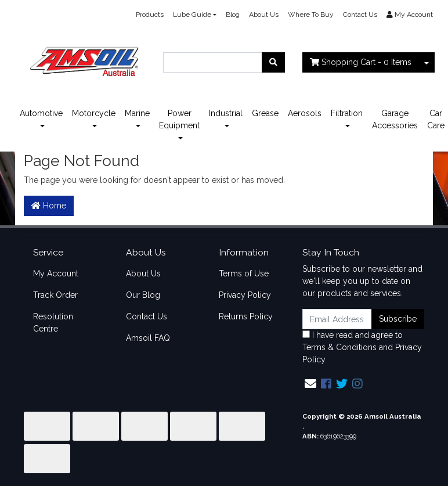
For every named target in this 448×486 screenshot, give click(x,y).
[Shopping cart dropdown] (427, 62)
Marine (137, 113)
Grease (265, 113)
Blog (233, 15)
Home (49, 206)
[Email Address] (337, 319)
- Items (361, 62)
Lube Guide (192, 15)
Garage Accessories (395, 119)
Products (150, 15)
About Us (264, 15)
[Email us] (310, 384)
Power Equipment (179, 119)
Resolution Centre (53, 323)
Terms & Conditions (339, 347)
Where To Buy (311, 15)
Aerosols (305, 113)
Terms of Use (244, 273)
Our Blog (143, 295)
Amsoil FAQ (148, 338)
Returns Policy (246, 316)
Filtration (347, 113)
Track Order (55, 295)
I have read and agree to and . (362, 347)
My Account (56, 273)
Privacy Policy (245, 295)
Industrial (226, 113)
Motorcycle (94, 113)
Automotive (41, 113)
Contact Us (360, 15)
